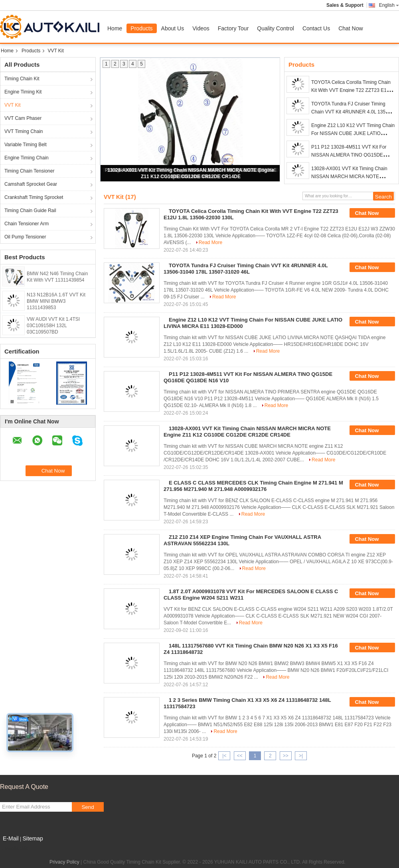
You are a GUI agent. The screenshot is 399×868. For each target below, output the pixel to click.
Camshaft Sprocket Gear (31, 184)
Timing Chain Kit (22, 79)
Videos (201, 28)
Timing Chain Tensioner (29, 171)
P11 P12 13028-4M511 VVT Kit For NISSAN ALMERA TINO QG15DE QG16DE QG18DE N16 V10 (349, 155)
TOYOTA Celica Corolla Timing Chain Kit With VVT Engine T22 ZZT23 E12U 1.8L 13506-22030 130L (352, 90)
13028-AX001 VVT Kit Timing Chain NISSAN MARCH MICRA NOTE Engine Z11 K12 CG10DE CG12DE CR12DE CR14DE (247, 432)
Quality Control (276, 28)
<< (240, 756)
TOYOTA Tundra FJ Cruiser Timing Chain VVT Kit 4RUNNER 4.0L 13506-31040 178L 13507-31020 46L (352, 112)
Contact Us (316, 28)
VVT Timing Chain (24, 131)
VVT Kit (12, 105)
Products (141, 28)
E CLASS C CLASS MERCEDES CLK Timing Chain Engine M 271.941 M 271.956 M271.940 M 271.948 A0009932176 (253, 486)
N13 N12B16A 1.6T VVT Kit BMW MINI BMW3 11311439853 (56, 301)
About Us (173, 28)
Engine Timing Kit (23, 92)
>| (301, 756)
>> (286, 756)
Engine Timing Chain (27, 158)
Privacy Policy (64, 862)
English (389, 5)
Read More (210, 242)
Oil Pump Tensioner (25, 237)
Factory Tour (233, 28)
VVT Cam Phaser (23, 118)
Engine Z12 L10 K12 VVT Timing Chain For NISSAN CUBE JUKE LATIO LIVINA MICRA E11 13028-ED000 (353, 133)
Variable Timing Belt (26, 145)
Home (115, 28)
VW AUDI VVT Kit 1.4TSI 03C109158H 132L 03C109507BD (53, 326)
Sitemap (33, 838)
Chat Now (351, 28)
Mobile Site (14, 848)
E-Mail (11, 838)
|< (224, 756)
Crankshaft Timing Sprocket (34, 197)
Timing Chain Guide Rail (30, 211)
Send (88, 807)
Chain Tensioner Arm (27, 224)
